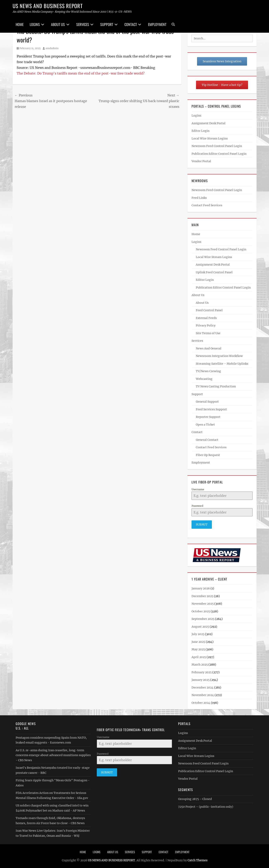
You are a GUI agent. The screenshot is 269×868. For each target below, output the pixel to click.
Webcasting (204, 379)
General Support (207, 402)
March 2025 (200, 664)
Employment (157, 24)
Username (198, 489)
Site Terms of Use (208, 333)
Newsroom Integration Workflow (219, 356)
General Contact (207, 440)
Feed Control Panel (209, 310)
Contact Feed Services (207, 205)
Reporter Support (208, 417)
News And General (209, 348)
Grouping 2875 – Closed (195, 798)
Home (20, 24)
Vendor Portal (201, 161)
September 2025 (203, 618)
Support (107, 24)
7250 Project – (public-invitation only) (206, 806)
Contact (131, 24)
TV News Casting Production (216, 386)
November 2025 (203, 603)
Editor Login (200, 131)
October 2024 (201, 702)
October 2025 (201, 611)
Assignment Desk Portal (209, 123)
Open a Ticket (205, 425)
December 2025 (202, 595)
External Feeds (206, 318)
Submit (202, 524)
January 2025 (201, 679)
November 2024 (203, 694)
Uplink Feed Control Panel (214, 272)
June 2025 (198, 641)
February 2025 (202, 671)
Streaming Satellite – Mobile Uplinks (222, 364)
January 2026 (201, 588)
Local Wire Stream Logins (210, 138)
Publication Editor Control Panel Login (219, 154)
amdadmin (52, 48)
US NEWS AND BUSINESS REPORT (48, 6)
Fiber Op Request (208, 455)
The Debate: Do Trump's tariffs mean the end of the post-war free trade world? (81, 73)
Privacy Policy (206, 325)
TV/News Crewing (208, 371)
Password (197, 506)
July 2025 (198, 633)
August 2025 (200, 626)
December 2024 (203, 687)
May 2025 (198, 649)
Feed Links (199, 198)
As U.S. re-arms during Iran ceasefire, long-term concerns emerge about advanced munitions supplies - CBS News (53, 754)
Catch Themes (197, 859)
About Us (58, 24)
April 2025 (199, 656)
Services (83, 24)
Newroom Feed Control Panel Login (217, 146)
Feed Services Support (211, 409)
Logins (35, 24)
